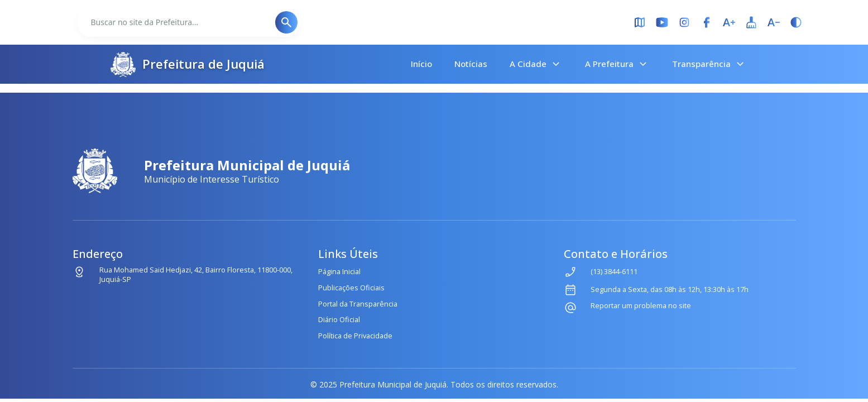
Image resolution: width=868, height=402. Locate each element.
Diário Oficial (339, 319)
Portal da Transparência (358, 304)
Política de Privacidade (355, 336)
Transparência (709, 64)
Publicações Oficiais (351, 288)
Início (421, 64)
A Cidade (536, 64)
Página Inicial (339, 271)
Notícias (471, 64)
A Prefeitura (617, 64)
